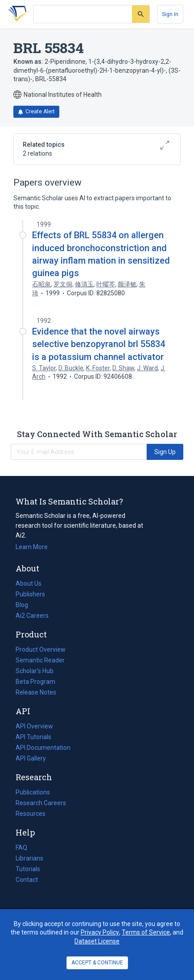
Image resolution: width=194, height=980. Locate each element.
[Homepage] (17, 14)
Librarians (29, 858)
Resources (31, 814)
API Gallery (31, 758)
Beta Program (35, 682)
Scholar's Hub (35, 671)
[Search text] (83, 14)
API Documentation (43, 748)
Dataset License (97, 941)
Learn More (32, 547)
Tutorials (28, 869)
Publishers (30, 594)
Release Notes (36, 692)
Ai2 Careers (32, 616)
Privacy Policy (100, 932)
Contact (27, 880)
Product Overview (41, 649)
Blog (25, 605)
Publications (33, 792)
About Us (29, 583)
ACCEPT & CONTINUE (97, 963)
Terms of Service (146, 932)
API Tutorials (33, 737)
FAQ (21, 848)
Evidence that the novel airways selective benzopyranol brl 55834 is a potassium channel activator (99, 344)
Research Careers (41, 803)
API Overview (34, 726)
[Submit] (141, 14)
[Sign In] (170, 14)
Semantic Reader (40, 660)
